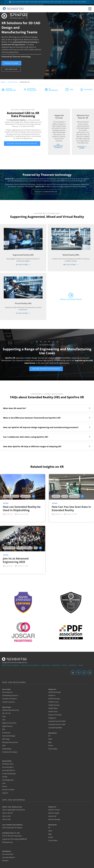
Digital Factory (7, 726)
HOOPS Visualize (54, 699)
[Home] (13, 10)
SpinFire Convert (54, 810)
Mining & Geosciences (10, 742)
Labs (4, 783)
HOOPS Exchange (54, 692)
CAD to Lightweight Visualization (14, 810)
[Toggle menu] (90, 9)
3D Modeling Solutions (10, 695)
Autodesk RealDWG (55, 728)
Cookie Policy (56, 665)
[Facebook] (84, 673)
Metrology (6, 739)
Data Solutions (7, 692)
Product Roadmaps (9, 774)
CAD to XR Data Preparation (12, 836)
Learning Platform (9, 770)
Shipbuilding (7, 749)
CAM (4, 717)
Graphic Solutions (9, 702)
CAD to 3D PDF (7, 813)
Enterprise (13, 82)
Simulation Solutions (10, 699)
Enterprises (6, 733)
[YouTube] (90, 673)
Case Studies (53, 749)
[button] (12, 63)
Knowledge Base (8, 780)
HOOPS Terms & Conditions (10, 665)
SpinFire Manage (54, 819)
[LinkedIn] (73, 673)
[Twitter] (79, 673)
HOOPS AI (52, 695)
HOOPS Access (54, 702)
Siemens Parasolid (55, 715)
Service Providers (8, 790)
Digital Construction (9, 723)
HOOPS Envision (54, 705)
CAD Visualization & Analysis (12, 828)
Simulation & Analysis (10, 752)
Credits (81, 665)
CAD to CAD (6, 816)
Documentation (8, 767)
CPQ (4, 720)
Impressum (73, 665)
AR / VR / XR (6, 713)
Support (5, 793)
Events (51, 746)
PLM (4, 746)
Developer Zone (8, 764)
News (50, 739)
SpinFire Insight (54, 813)
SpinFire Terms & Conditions (30, 665)
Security (64, 665)
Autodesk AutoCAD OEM (57, 721)
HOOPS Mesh (53, 708)
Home (3, 82)
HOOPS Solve (53, 712)
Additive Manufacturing (10, 710)
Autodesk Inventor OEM (57, 725)
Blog (50, 742)
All (49, 736)
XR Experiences (8, 842)
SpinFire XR (52, 816)
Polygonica (52, 718)
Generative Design (9, 736)
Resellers (5, 861)
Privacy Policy (45, 665)
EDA (4, 729)
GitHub (5, 777)
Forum (5, 787)
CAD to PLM (6, 819)
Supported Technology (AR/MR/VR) (14, 839)
